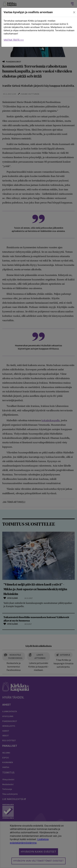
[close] (74, 12)
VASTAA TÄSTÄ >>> (14, 40)
